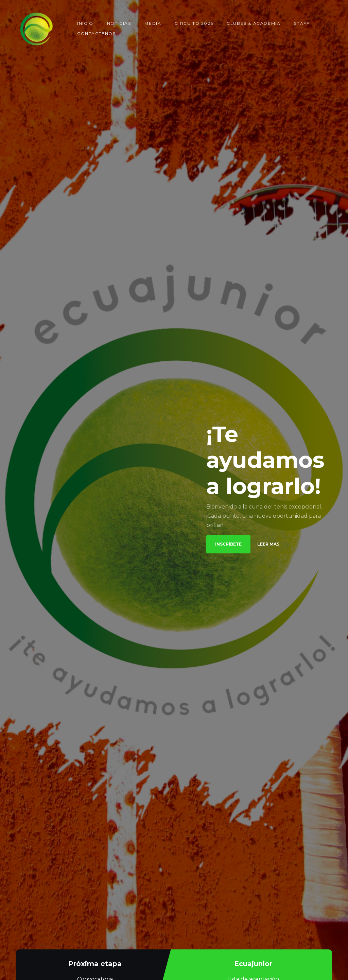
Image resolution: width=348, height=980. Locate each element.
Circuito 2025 (194, 23)
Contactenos (97, 33)
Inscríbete (228, 544)
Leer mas (268, 544)
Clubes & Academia (254, 23)
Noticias (119, 23)
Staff (302, 23)
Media (153, 23)
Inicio (85, 23)
